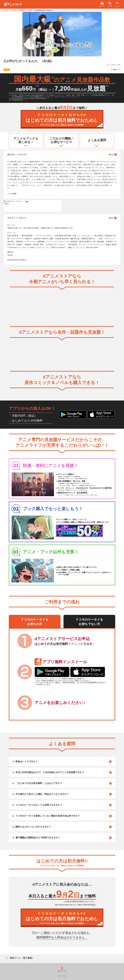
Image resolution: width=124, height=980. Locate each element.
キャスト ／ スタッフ (62, 218)
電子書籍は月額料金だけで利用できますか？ (38, 838)
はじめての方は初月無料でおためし (62, 120)
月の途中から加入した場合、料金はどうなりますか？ (42, 794)
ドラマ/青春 (12, 194)
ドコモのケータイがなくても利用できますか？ (39, 805)
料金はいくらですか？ (27, 761)
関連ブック (115, 70)
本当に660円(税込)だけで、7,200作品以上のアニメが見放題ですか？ (50, 772)
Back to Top (62, 969)
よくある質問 (97, 140)
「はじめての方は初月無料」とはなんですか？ (39, 783)
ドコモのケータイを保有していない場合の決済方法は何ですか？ (48, 816)
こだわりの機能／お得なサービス (61, 140)
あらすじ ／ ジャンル (62, 154)
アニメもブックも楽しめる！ (26, 140)
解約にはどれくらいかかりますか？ (33, 827)
